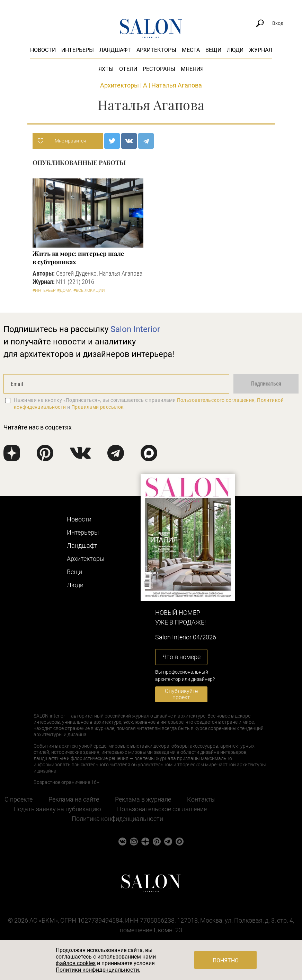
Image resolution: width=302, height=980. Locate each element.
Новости (43, 50)
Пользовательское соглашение (162, 809)
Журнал (261, 50)
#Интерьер (44, 290)
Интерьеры (78, 50)
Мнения (192, 69)
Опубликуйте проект (181, 694)
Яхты (106, 69)
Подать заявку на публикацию (57, 809)
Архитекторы (156, 50)
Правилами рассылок (98, 407)
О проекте (19, 799)
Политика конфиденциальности (117, 819)
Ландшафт (115, 50)
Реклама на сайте (74, 799)
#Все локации (89, 290)
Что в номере (181, 657)
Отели (128, 69)
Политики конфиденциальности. (98, 970)
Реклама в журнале (143, 799)
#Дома (64, 290)
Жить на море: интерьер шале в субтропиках (78, 258)
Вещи (213, 50)
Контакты (201, 799)
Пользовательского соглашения (216, 400)
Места (191, 50)
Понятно (226, 960)
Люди (235, 50)
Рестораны (159, 69)
